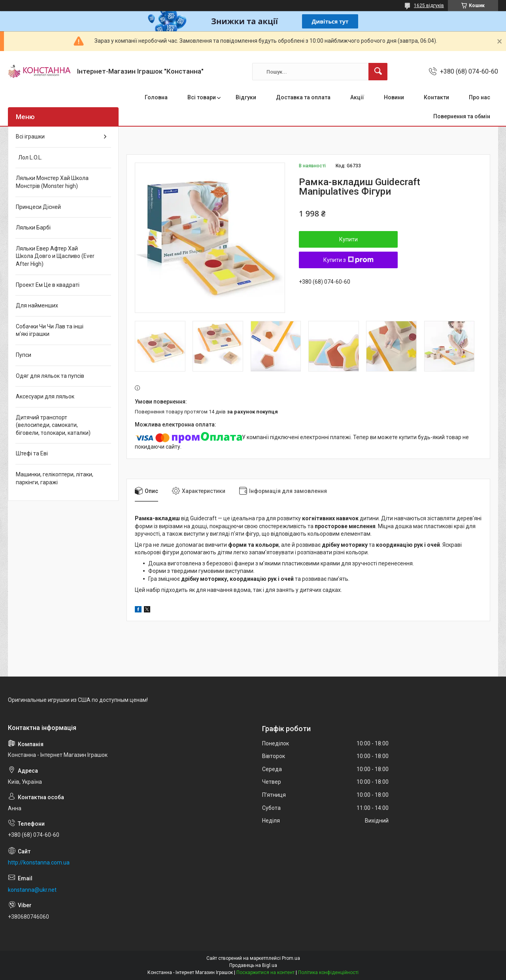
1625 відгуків (429, 6)
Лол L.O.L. (29, 157)
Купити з (348, 260)
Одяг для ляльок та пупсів (50, 376)
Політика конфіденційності (328, 972)
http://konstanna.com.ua (39, 862)
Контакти (436, 97)
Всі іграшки (30, 136)
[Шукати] (378, 72)
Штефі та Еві (32, 453)
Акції (357, 97)
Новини (394, 97)
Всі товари (202, 97)
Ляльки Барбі (33, 227)
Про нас (480, 97)
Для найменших (37, 305)
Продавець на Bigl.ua (253, 965)
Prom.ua (291, 958)
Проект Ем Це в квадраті (48, 285)
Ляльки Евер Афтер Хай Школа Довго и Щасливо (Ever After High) (55, 256)
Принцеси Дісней (38, 207)
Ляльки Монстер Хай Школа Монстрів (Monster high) (52, 182)
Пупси (24, 355)
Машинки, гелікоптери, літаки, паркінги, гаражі (55, 478)
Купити (348, 239)
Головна (156, 97)
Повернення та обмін (462, 116)
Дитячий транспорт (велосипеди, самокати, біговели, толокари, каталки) (53, 425)
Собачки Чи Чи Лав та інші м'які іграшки (50, 330)
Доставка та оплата (303, 97)
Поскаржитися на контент (265, 972)
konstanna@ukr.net (32, 890)
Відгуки (246, 97)
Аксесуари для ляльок (45, 396)
